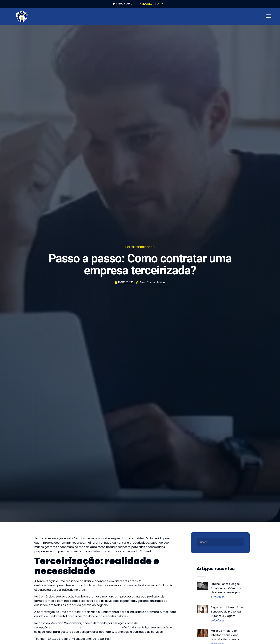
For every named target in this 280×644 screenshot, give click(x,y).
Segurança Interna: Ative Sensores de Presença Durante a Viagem (227, 612)
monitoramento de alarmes (102, 627)
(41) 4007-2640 (122, 4)
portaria (57, 627)
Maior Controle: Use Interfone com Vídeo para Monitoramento (225, 635)
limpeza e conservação (155, 623)
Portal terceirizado (140, 247)
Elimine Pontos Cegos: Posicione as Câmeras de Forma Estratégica (226, 588)
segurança (71, 627)
